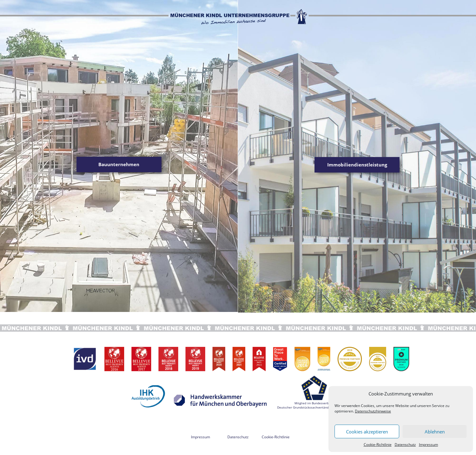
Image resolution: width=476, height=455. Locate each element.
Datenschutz (405, 445)
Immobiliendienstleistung (357, 165)
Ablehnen (435, 432)
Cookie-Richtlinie (378, 445)
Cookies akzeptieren (367, 432)
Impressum (428, 445)
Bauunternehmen (119, 164)
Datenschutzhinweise (373, 411)
